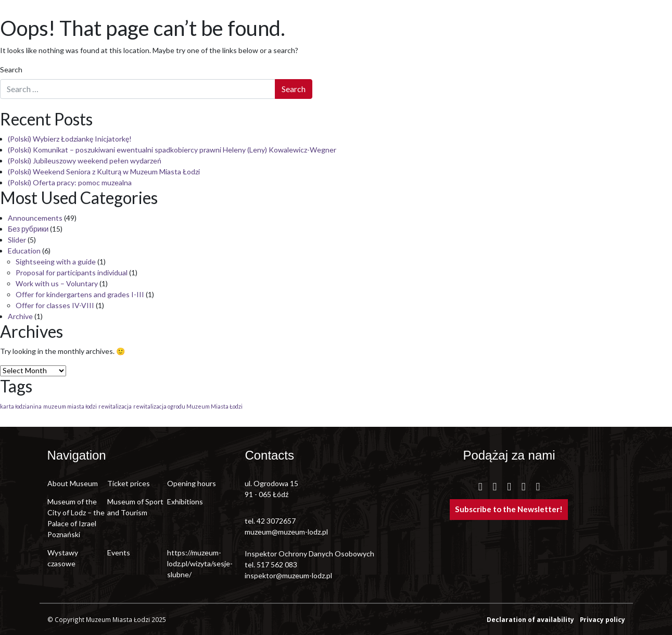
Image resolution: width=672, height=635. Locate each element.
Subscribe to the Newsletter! (509, 509)
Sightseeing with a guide (56, 262)
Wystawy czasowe (63, 558)
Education (24, 251)
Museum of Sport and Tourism (135, 507)
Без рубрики (28, 229)
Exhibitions (185, 501)
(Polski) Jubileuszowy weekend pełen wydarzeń (85, 161)
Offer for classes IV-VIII (55, 305)
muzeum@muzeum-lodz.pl (286, 532)
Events (119, 553)
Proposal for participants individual (72, 272)
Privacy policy (603, 619)
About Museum (73, 483)
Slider (17, 240)
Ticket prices (129, 483)
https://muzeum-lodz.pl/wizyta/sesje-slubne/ (197, 563)
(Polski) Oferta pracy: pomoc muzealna (70, 182)
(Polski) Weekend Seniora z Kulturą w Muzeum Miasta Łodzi (104, 172)
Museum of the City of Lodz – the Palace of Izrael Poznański (76, 518)
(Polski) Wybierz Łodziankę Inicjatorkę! (70, 139)
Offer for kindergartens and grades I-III (80, 294)
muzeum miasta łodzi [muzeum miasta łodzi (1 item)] (70, 406)
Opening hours (192, 483)
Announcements (35, 218)
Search (11, 69)
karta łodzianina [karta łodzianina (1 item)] (21, 406)
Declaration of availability (531, 619)
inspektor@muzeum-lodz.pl (288, 575)
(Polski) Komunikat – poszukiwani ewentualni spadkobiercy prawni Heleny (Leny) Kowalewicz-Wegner (172, 150)
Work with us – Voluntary (57, 283)
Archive (20, 316)
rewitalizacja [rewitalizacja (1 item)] (115, 406)
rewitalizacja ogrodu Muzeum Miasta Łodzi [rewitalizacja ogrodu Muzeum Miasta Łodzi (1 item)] (188, 406)
